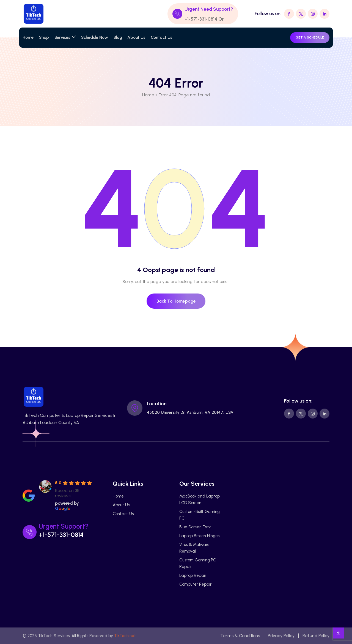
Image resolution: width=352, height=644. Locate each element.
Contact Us (161, 37)
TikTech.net (125, 636)
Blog (118, 37)
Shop (44, 37)
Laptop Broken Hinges (199, 536)
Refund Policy (316, 636)
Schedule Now (95, 37)
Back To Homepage (176, 301)
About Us (136, 37)
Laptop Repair (193, 576)
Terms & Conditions (240, 636)
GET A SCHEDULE (310, 37)
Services (62, 37)
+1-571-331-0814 (201, 19)
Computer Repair (195, 585)
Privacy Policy (281, 636)
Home (28, 37)
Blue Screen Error (195, 527)
